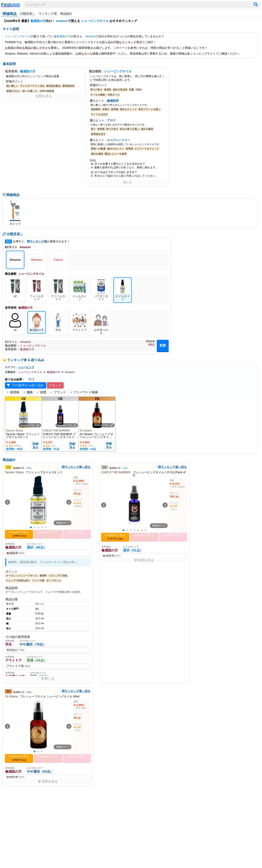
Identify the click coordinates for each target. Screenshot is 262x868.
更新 (163, 345)
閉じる (128, 182)
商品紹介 (66, 14)
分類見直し (28, 14)
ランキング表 (48, 14)
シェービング (26, 367)
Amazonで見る (30, 425)
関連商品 (10, 14)
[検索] (256, 5)
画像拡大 (63, 523)
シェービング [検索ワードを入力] (35, 5)
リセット (55, 385)
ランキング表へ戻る (76, 467)
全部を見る (44, 96)
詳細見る (35, 446)
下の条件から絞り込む (26, 385)
